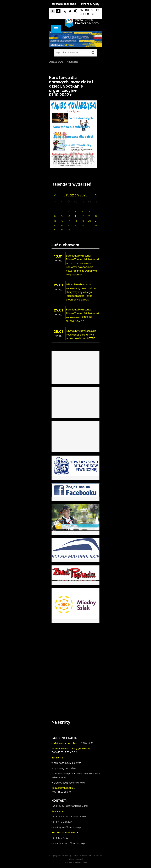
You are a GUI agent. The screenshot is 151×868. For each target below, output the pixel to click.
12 (83, 216)
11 (76, 216)
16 (62, 221)
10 (69, 216)
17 (69, 221)
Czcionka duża (75, 11)
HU (82, 14)
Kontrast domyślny (53, 11)
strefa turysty (90, 4)
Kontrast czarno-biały (58, 11)
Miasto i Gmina (87, 22)
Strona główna (56, 62)
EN (81, 10)
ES (87, 14)
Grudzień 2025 (75, 195)
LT (98, 10)
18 (76, 221)
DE (93, 14)
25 (76, 226)
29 (55, 230)
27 (90, 226)
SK (93, 10)
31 (69, 230)
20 (90, 221)
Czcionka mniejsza (65, 11)
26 (83, 226)
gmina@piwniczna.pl (70, 827)
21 (96, 221)
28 (96, 226)
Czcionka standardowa (70, 11)
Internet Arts (81, 863)
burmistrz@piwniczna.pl (72, 843)
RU (87, 10)
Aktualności (72, 62)
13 (90, 216)
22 (55, 226)
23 (62, 226)
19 (83, 221)
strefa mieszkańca (64, 4)
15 (55, 221)
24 (69, 226)
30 (62, 230)
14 (96, 216)
